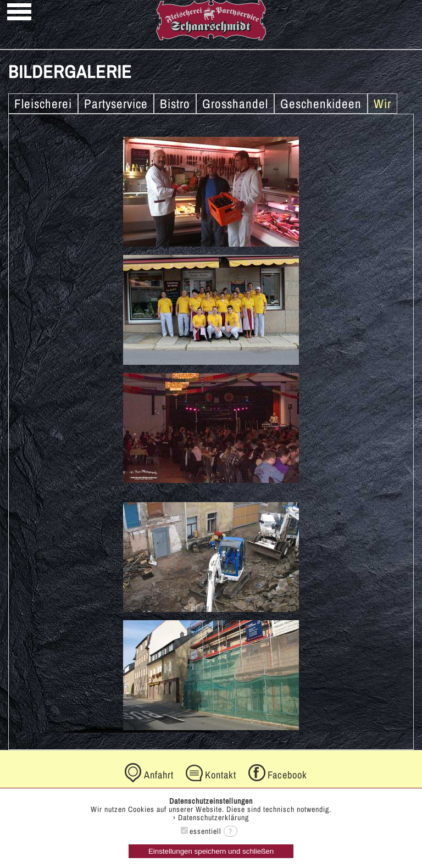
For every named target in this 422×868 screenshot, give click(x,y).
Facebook (287, 775)
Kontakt (221, 775)
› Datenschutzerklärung (211, 817)
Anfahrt (159, 775)
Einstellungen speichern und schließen (211, 851)
